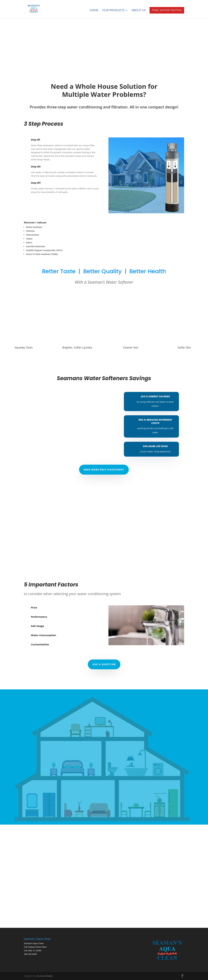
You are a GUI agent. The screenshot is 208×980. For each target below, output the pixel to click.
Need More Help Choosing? (104, 470)
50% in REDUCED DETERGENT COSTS (155, 421)
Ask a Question (104, 664)
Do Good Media (45, 976)
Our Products (114, 11)
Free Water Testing (167, 10)
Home (94, 11)
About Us (139, 11)
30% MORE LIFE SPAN (155, 446)
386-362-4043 (30, 954)
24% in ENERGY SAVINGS (155, 396)
